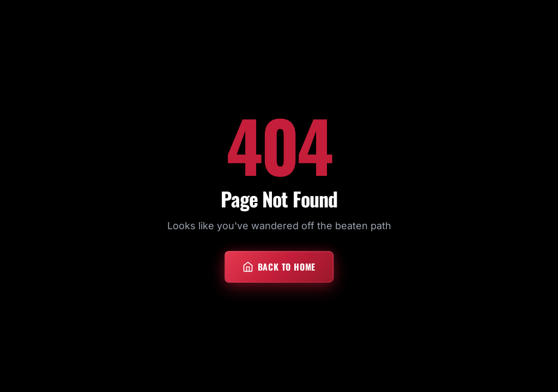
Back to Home (279, 267)
